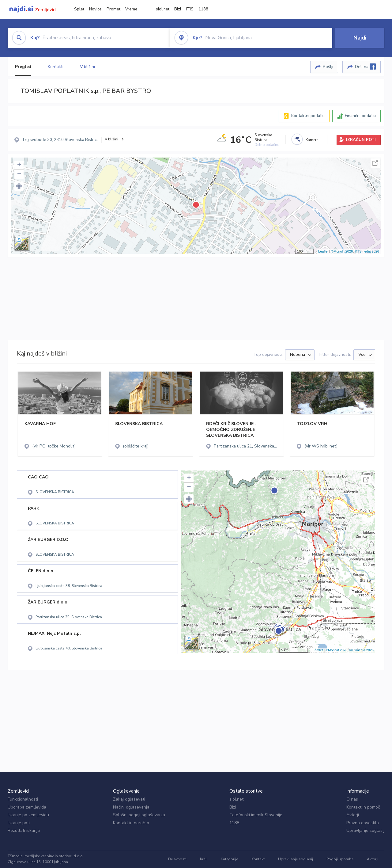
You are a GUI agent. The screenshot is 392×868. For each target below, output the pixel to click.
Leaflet (323, 251)
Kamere (312, 140)
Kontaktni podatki (308, 116)
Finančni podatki (360, 116)
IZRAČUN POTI (361, 140)
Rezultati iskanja (24, 830)
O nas (352, 799)
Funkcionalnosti (23, 799)
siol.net (163, 9)
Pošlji (328, 67)
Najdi (360, 38)
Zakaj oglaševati (129, 799)
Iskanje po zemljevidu (28, 815)
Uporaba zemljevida (27, 807)
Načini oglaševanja (131, 807)
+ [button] (19, 165)
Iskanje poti (19, 823)
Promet (113, 9)
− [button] (19, 174)
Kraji (204, 859)
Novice (95, 9)
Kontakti (55, 67)
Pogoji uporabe (340, 859)
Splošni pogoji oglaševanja (139, 815)
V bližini (87, 67)
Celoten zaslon (375, 163)
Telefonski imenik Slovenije (256, 815)
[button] (19, 186)
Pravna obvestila (363, 823)
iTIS (190, 9)
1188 (203, 9)
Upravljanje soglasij (365, 830)
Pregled (23, 67)
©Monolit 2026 (342, 251)
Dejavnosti (177, 859)
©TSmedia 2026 (367, 251)
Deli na (365, 67)
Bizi (178, 9)
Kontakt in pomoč (363, 807)
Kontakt (258, 859)
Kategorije (229, 859)
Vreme (131, 9)
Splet (79, 9)
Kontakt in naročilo (131, 823)
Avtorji (353, 815)
